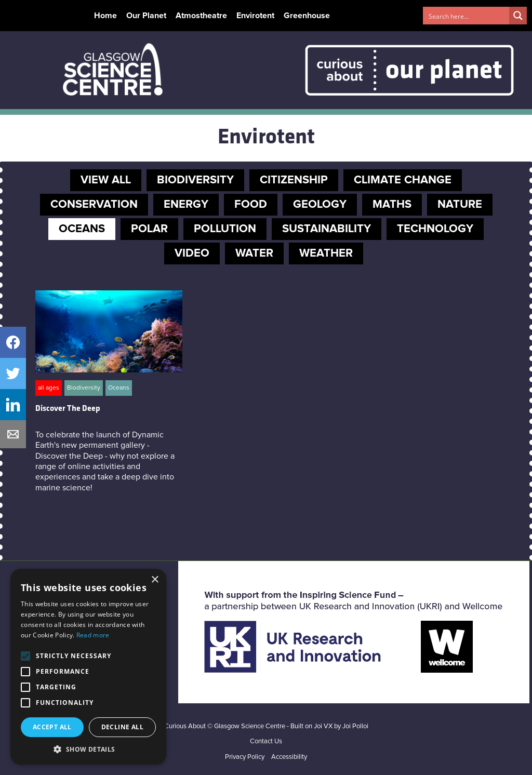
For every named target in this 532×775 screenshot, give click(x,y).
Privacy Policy (245, 757)
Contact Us (266, 741)
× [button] (155, 580)
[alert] (88, 667)
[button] (88, 749)
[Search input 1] (467, 16)
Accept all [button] (52, 727)
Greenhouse (307, 16)
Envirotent (255, 16)
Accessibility (289, 757)
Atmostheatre (201, 16)
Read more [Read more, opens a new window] (93, 635)
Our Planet (146, 16)
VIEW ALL (106, 180)
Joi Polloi (355, 726)
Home (105, 16)
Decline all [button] (122, 727)
